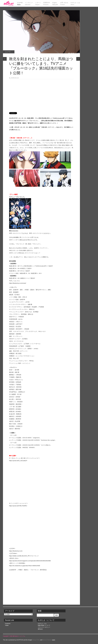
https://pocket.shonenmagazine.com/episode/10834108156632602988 (30, 561)
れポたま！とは (42, 624)
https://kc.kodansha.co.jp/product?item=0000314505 (25, 566)
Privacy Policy (36, 640)
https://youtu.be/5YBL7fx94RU (18, 506)
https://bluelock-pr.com (16, 551)
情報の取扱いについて (44, 625)
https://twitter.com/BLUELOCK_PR (19, 556)
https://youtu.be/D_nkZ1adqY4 (18, 461)
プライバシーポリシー (44, 627)
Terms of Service (47, 640)
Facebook (8, 624)
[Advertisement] (41, 95)
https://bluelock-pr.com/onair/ (18, 283)
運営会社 (40, 629)
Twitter (7, 625)
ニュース (8, 52)
